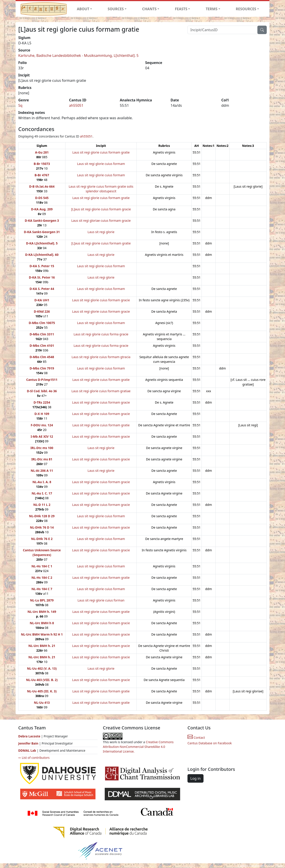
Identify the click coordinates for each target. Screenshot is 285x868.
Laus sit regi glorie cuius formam (101, 164)
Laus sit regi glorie (101, 232)
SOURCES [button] (116, 9)
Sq (20, 105)
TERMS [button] (212, 9)
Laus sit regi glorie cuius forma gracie (101, 334)
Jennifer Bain (29, 743)
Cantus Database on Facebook (210, 743)
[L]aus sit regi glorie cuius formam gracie (101, 209)
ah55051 (76, 105)
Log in (195, 778)
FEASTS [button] (181, 9)
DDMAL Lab (27, 750)
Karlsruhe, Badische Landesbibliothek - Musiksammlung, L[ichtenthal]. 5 (78, 55)
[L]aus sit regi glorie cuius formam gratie (101, 243)
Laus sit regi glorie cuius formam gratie (101, 152)
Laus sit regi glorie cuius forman (101, 600)
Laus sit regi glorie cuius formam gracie (101, 300)
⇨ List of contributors (34, 758)
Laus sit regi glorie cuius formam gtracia (101, 357)
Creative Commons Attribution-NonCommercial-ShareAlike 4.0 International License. (138, 747)
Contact (196, 738)
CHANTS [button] (149, 9)
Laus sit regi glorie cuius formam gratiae (101, 391)
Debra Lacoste (29, 736)
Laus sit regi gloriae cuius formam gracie (101, 221)
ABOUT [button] (83, 9)
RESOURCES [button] (246, 9)
